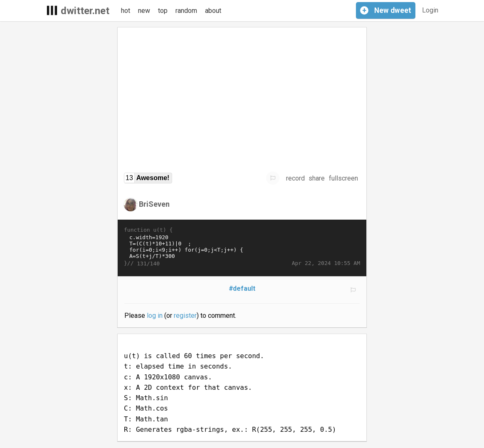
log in (155, 316)
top (163, 11)
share (317, 178)
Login (430, 10)
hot (126, 11)
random (186, 11)
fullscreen (343, 178)
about (213, 11)
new (144, 11)
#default (242, 288)
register (185, 316)
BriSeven (154, 204)
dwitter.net (85, 11)
